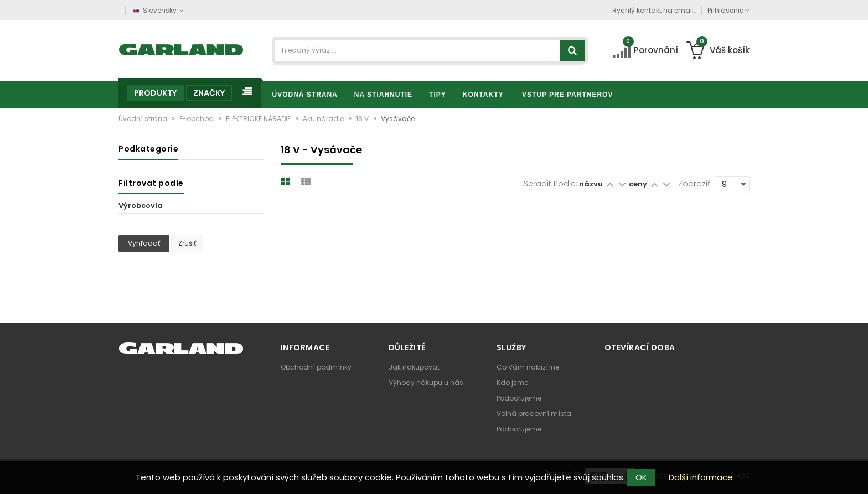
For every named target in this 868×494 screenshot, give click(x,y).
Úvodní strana (144, 119)
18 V (363, 119)
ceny (639, 184)
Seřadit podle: (551, 184)
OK (641, 477)
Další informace (701, 477)
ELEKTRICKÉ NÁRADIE (259, 119)
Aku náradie (324, 119)
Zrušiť (187, 243)
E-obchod (197, 119)
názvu (591, 184)
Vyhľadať (144, 243)
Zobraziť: (695, 184)
